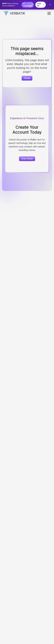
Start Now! (27, 159)
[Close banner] (50, 5)
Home (27, 78)
